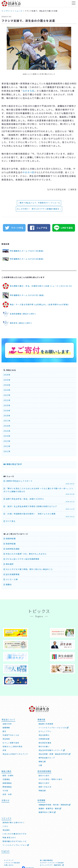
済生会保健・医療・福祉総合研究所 (55, 730)
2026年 (7, 375)
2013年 (7, 441)
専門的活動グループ (47, 733)
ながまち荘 (29, 91)
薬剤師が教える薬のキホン (14, 798)
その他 (5, 766)
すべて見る (9, 521)
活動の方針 (7, 699)
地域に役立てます (13, 464)
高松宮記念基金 (45, 718)
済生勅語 (6, 715)
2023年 (7, 390)
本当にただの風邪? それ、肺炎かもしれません (25, 554)
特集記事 (42, 766)
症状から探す (44, 751)
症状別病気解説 (44, 747)
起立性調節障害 (12, 574)
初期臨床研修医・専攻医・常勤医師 (55, 780)
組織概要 (6, 703)
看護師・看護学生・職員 (50, 784)
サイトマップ (9, 836)
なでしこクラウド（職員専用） (52, 841)
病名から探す (44, 759)
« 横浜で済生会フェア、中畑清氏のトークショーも (39, 203)
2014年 (7, 436)
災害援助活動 (44, 715)
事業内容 (41, 695)
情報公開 (42, 737)
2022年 (7, 395)
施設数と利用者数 (46, 699)
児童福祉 (6, 755)
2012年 (7, 446)
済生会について (8, 695)
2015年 (7, 431)
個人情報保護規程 (46, 836)
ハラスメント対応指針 (12, 838)
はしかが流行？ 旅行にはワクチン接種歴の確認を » (39, 209)
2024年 (7, 385)
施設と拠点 (6, 747)
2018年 (7, 416)
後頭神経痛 (10, 544)
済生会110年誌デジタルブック (15, 730)
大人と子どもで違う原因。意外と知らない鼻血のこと (28, 569)
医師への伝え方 (45, 762)
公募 (40, 741)
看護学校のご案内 (47, 788)
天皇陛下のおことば (11, 711)
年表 (4, 726)
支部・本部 (7, 770)
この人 (5, 802)
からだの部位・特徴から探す (51, 755)
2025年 (7, 380)
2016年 (7, 426)
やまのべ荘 (29, 172)
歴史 (4, 707)
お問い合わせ (9, 841)
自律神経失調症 (12, 549)
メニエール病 (11, 579)
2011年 (7, 451)
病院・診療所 (8, 751)
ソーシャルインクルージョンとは (54, 703)
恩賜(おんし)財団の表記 (12, 722)
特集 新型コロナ (9, 813)
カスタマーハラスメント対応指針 (52, 838)
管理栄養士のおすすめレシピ (14, 817)
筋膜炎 (8, 584)
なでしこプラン (45, 707)
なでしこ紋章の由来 (11, 718)
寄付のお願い (44, 722)
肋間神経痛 (10, 539)
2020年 (7, 405)
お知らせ (5, 776)
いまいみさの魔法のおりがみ (14, 809)
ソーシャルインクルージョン (16, 821)
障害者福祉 (7, 762)
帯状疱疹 (9, 564)
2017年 (7, 421)
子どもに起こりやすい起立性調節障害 (21, 559)
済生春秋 (6, 806)
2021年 (7, 400)
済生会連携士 (44, 711)
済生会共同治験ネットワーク (52, 726)
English (5, 827)
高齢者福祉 (7, 759)
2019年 (7, 411)
